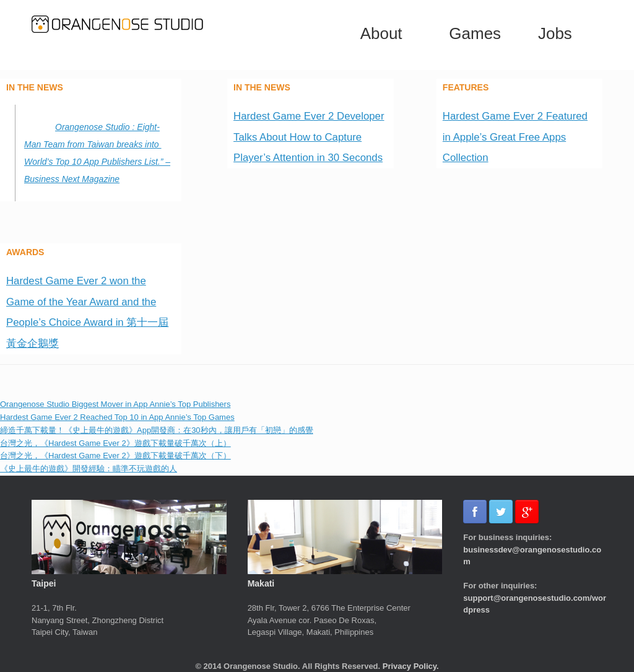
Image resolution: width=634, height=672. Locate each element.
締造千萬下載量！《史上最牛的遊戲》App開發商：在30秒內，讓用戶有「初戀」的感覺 (157, 430)
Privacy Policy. (411, 666)
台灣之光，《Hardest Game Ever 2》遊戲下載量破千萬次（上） (115, 443)
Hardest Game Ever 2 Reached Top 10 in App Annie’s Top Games (117, 417)
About (381, 33)
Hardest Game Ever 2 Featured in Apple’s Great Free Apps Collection (515, 137)
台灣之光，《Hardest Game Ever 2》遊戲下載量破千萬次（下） (115, 456)
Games (475, 33)
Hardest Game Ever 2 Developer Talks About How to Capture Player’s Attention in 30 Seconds (309, 137)
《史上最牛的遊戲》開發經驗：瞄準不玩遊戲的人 (89, 469)
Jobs (555, 33)
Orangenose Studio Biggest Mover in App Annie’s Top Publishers (115, 404)
